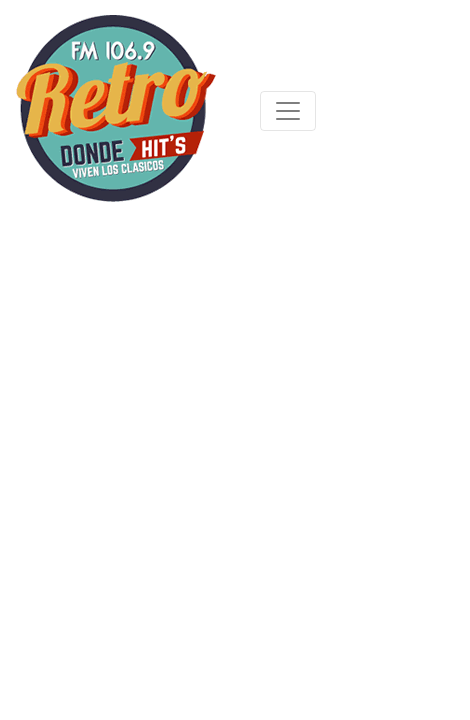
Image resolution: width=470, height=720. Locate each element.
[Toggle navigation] (288, 111)
